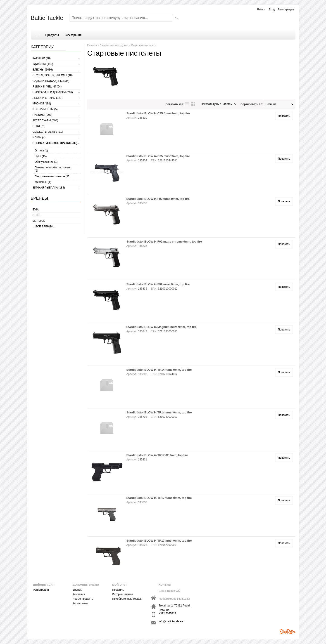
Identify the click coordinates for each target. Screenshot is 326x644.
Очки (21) (39, 126)
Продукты (52, 35)
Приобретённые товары (127, 599)
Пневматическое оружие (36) (55, 143)
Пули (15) (41, 156)
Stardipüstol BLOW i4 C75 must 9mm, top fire (158, 156)
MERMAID (39, 221)
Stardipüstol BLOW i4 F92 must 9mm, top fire (158, 284)
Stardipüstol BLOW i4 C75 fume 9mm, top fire (158, 113)
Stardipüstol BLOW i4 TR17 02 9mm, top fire (157, 455)
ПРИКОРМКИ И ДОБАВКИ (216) (53, 92)
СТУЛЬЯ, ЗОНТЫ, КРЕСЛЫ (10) (53, 75)
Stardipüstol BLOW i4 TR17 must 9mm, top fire (159, 541)
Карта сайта (80, 603)
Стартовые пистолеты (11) (53, 176)
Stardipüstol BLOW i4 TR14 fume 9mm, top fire (159, 370)
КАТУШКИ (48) (42, 58)
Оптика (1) (41, 151)
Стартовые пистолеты (144, 45)
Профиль (118, 590)
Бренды (77, 590)
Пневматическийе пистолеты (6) (53, 169)
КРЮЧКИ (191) (42, 104)
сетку (193, 104)
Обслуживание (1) (46, 162)
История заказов (123, 594)
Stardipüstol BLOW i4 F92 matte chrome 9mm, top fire (164, 242)
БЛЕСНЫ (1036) (43, 70)
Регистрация (286, 9)
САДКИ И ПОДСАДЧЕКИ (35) (51, 81)
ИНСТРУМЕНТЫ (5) (45, 109)
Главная (92, 45)
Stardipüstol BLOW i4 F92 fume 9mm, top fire (158, 199)
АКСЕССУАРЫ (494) (45, 120)
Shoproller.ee (288, 632)
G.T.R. (36, 215)
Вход (272, 9)
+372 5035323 (168, 613)
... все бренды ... (45, 226)
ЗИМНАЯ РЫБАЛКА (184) (49, 188)
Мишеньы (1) (43, 182)
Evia (36, 210)
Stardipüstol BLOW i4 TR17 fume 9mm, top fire (159, 498)
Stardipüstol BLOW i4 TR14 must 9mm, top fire (159, 412)
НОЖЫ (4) (39, 137)
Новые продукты (83, 599)
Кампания (79, 594)
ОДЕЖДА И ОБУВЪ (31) (48, 132)
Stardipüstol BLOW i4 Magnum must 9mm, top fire (162, 327)
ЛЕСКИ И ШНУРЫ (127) (48, 98)
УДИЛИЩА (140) (43, 64)
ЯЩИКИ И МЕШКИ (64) (47, 87)
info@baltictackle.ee (171, 621)
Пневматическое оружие (114, 45)
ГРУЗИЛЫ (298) (42, 115)
